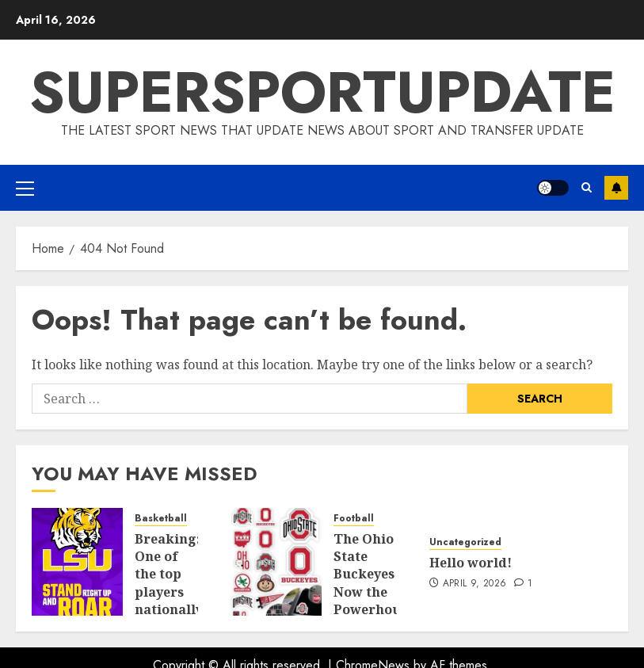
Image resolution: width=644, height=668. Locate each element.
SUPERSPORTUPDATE (322, 92)
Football (354, 519)
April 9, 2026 (475, 584)
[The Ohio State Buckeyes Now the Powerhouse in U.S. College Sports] (276, 562)
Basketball (161, 519)
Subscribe (616, 188)
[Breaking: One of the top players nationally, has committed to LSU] (77, 562)
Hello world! (471, 563)
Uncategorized (465, 542)
